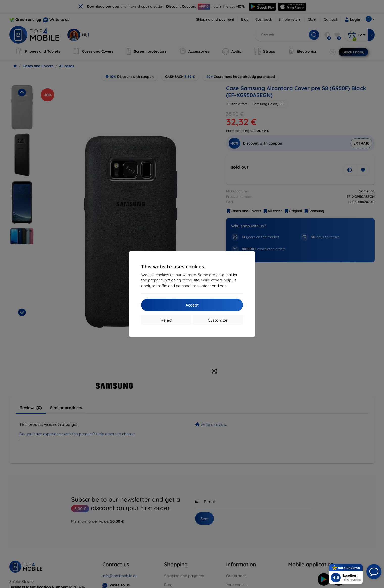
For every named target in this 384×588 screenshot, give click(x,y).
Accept (192, 305)
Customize (218, 320)
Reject (166, 320)
